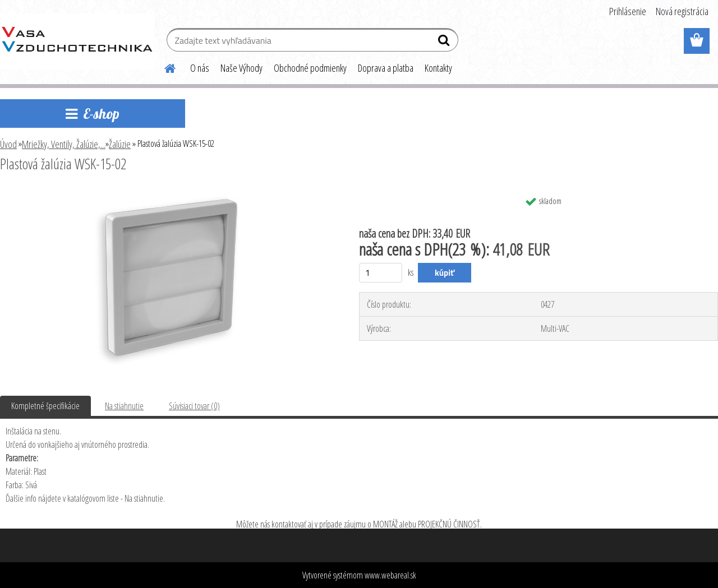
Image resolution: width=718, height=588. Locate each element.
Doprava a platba (386, 68)
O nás (200, 68)
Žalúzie (120, 144)
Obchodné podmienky (310, 68)
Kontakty (438, 68)
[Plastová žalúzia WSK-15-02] (167, 195)
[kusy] (381, 273)
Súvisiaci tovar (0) (194, 406)
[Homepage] (163, 67)
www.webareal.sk (390, 575)
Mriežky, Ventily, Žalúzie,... (64, 144)
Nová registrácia (682, 11)
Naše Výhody (241, 68)
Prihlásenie (628, 11)
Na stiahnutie (124, 406)
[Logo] (77, 41)
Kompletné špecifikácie (45, 406)
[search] (445, 43)
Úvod (8, 144)
